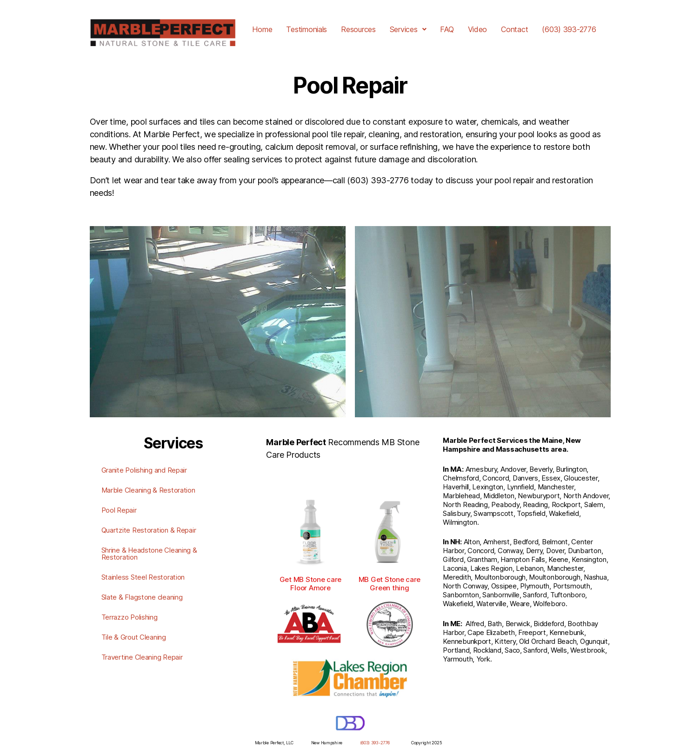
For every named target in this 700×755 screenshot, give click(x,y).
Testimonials (307, 29)
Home (262, 29)
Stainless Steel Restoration (143, 577)
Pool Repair (119, 510)
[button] (408, 29)
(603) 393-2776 (569, 29)
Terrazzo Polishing (130, 617)
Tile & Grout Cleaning (134, 637)
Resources (358, 29)
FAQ (447, 29)
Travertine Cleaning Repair (142, 657)
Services (408, 29)
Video (478, 29)
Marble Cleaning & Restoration (148, 490)
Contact (514, 29)
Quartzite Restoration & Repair (149, 530)
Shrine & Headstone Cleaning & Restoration (149, 554)
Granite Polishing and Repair (144, 470)
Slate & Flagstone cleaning (142, 597)
